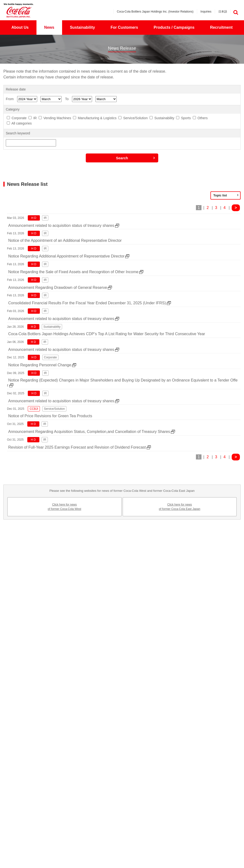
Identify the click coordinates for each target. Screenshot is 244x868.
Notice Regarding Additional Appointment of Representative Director (66, 256)
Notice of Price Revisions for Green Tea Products (50, 416)
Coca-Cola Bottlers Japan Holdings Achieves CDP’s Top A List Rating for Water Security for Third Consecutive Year (107, 334)
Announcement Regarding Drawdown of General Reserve (58, 288)
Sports (186, 118)
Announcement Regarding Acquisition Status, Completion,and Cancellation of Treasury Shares (89, 432)
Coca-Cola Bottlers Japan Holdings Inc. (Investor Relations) (155, 12)
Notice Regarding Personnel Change (40, 365)
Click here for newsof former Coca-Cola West (65, 507)
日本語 (223, 12)
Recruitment (221, 27)
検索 (236, 12)
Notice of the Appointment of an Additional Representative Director (65, 240)
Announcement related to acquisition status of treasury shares (61, 226)
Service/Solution (135, 118)
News (49, 27)
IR (35, 118)
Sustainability (82, 27)
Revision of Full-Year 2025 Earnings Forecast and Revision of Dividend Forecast (77, 447)
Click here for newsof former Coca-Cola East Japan (180, 507)
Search (122, 158)
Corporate (19, 118)
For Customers (124, 27)
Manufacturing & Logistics (97, 118)
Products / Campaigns (174, 27)
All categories (22, 123)
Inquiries (206, 12)
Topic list (220, 195)
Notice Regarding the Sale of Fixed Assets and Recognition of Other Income (73, 272)
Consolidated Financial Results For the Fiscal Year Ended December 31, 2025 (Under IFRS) (87, 303)
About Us (20, 27)
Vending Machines (57, 118)
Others (203, 118)
